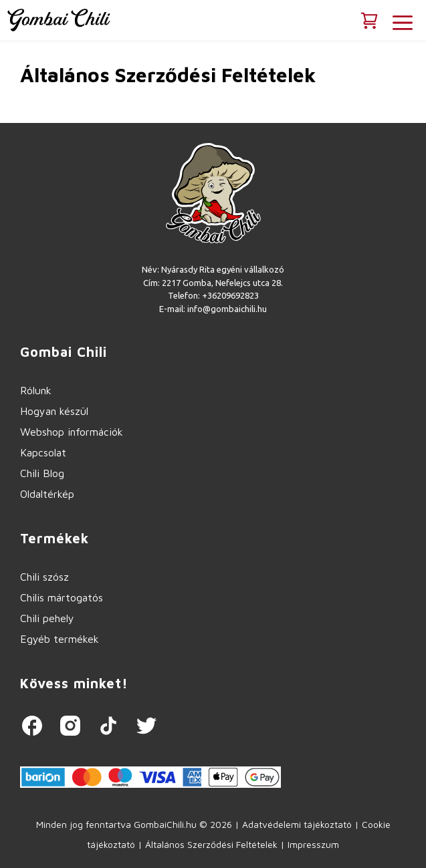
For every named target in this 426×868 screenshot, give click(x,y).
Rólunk (36, 390)
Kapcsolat (43, 452)
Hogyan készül (54, 411)
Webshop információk (72, 432)
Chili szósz (44, 577)
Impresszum (313, 844)
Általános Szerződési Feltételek (211, 844)
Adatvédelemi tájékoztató (297, 824)
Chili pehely (47, 618)
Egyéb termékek (60, 639)
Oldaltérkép (47, 494)
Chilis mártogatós (62, 597)
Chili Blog (42, 473)
